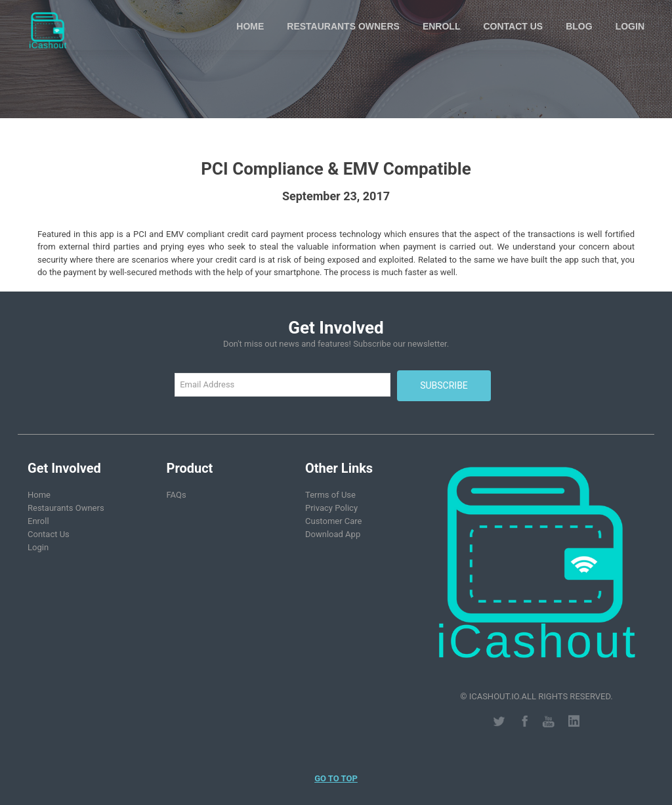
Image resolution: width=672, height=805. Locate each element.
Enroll (442, 26)
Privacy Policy (331, 508)
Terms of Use (330, 495)
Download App (333, 534)
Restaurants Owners (343, 26)
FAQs (177, 495)
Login (630, 26)
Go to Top (336, 778)
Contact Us (513, 26)
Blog (579, 26)
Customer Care (334, 521)
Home (250, 26)
